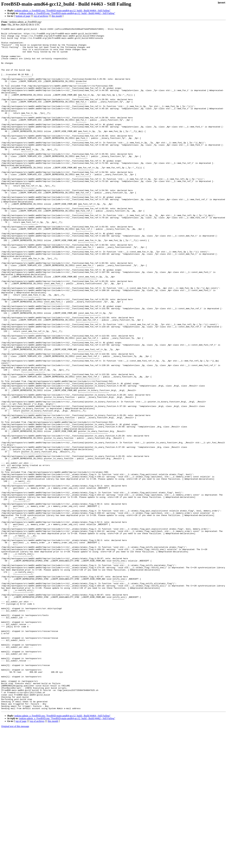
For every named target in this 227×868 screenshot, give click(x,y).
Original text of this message (15, 863)
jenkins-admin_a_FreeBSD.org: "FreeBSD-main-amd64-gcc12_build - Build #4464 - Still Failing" (62, 11)
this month (57, 16)
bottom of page (23, 16)
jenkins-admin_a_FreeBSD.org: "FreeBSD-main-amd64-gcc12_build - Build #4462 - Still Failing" (67, 13)
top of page (21, 857)
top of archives (41, 16)
